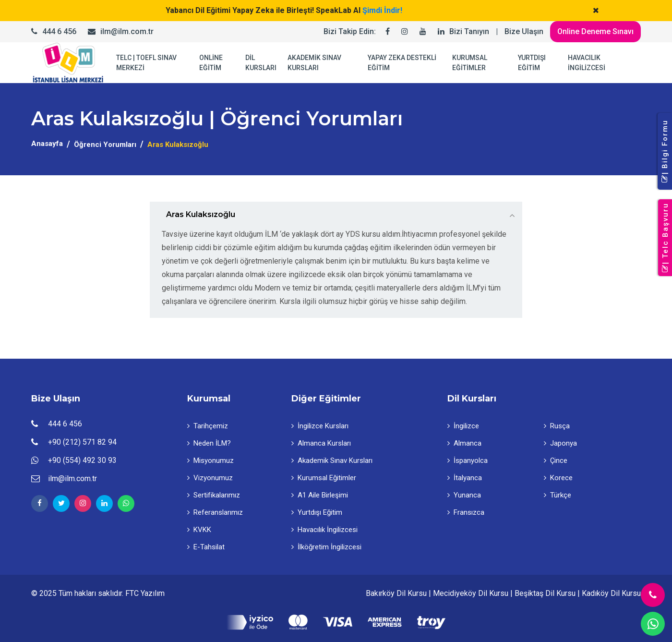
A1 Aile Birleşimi (320, 495)
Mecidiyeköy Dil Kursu (471, 593)
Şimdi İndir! (382, 10)
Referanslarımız (215, 512)
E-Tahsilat (206, 547)
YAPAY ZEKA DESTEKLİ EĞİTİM (402, 63)
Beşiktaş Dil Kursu (545, 593)
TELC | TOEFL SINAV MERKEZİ (146, 63)
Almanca (464, 443)
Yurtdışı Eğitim (317, 512)
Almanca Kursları (321, 443)
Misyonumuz (210, 460)
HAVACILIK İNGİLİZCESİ (587, 63)
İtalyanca (465, 478)
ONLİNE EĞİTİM (211, 63)
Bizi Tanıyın (469, 31)
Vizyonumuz (210, 478)
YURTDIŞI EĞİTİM (532, 63)
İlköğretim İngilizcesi (326, 547)
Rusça (557, 426)
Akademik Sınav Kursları (332, 460)
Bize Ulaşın (524, 31)
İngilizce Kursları (320, 426)
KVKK (199, 530)
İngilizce (463, 426)
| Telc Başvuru (665, 238)
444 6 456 (59, 31)
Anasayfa (47, 144)
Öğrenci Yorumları (105, 145)
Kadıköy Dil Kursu (611, 593)
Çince (556, 460)
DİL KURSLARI (261, 63)
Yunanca (464, 495)
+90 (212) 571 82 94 (82, 442)
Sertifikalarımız (214, 495)
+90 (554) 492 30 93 (82, 460)
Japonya (560, 443)
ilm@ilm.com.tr (127, 31)
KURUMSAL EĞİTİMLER (470, 63)
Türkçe (558, 495)
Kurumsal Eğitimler (324, 478)
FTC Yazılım (145, 593)
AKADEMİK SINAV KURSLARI (314, 63)
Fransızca (466, 512)
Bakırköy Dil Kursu (396, 593)
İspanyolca (468, 460)
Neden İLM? (209, 443)
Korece (558, 478)
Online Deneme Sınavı (595, 31)
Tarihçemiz (208, 426)
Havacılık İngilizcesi (324, 530)
